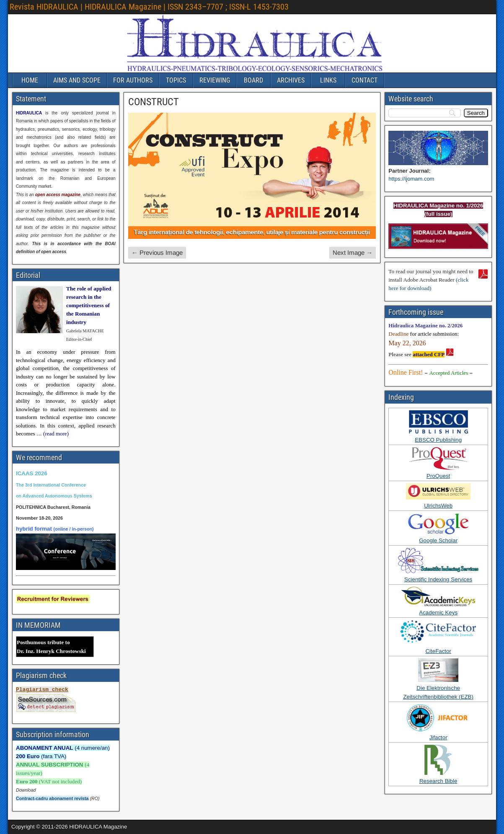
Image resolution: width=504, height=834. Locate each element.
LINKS (328, 80)
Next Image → (353, 253)
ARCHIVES (291, 80)
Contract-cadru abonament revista (52, 798)
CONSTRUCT (154, 102)
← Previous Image (157, 253)
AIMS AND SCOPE (77, 80)
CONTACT (364, 80)
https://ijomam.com (411, 179)
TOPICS (176, 80)
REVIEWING (215, 80)
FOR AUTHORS (133, 80)
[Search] (476, 113)
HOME (30, 80)
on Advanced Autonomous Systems (54, 496)
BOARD (253, 80)
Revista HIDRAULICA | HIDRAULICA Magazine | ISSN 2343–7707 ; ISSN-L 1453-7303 (149, 7)
